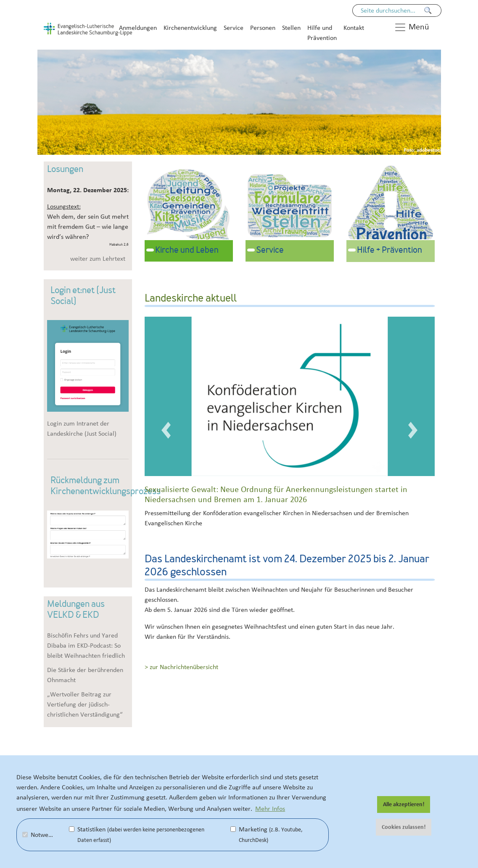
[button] (166, 430)
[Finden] (428, 11)
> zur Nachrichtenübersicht (181, 667)
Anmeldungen (138, 28)
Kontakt (354, 28)
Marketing (267, 835)
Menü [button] (412, 27)
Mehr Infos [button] (270, 809)
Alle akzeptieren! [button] (404, 804)
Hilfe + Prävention (390, 251)
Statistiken (137, 835)
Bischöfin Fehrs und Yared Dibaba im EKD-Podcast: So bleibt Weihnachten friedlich (86, 646)
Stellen (291, 28)
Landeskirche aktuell (191, 299)
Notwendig (41, 835)
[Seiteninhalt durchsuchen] (393, 11)
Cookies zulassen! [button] (404, 827)
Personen (263, 28)
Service (234, 28)
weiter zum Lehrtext (98, 259)
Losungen (65, 170)
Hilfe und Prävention (322, 33)
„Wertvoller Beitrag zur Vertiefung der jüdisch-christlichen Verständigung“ (85, 704)
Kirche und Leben (187, 251)
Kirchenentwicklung (190, 28)
